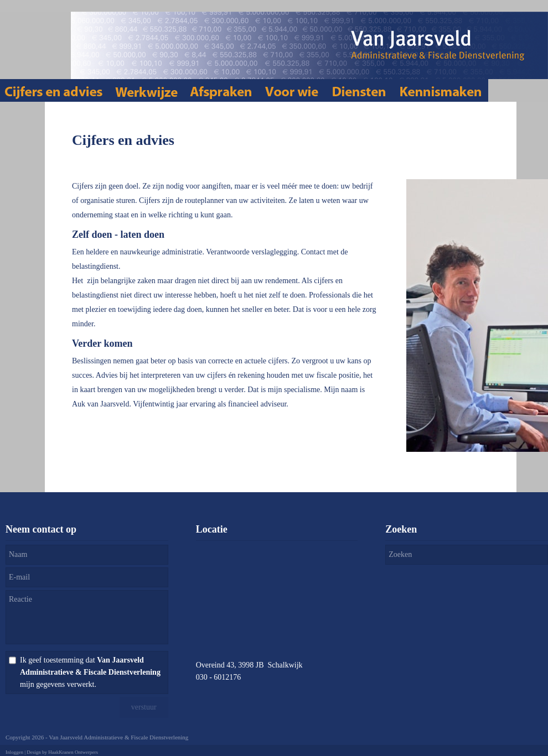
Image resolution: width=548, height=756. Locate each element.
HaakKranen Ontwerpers (73, 752)
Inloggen (14, 752)
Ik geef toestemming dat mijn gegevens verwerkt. (90, 672)
